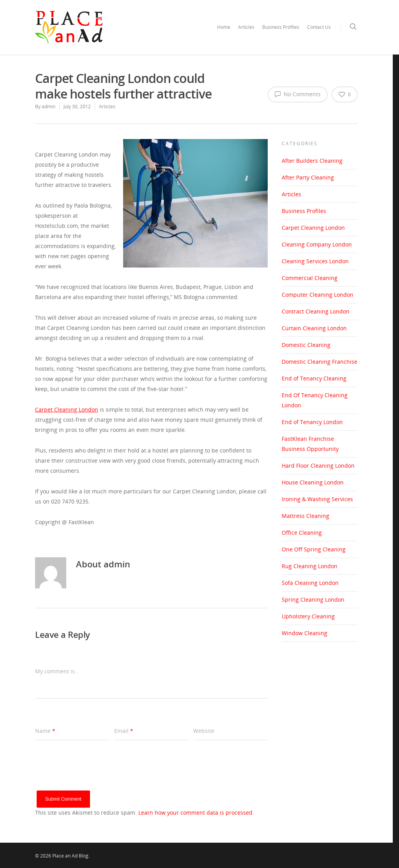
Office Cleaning (302, 533)
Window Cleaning (305, 633)
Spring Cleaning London (313, 600)
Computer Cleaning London (318, 295)
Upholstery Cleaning (308, 616)
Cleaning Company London (317, 244)
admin (49, 107)
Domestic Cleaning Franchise (320, 362)
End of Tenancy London (312, 422)
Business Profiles (281, 27)
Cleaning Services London (315, 261)
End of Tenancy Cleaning (314, 378)
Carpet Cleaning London (313, 228)
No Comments (298, 94)
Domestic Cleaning (306, 345)
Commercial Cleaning (310, 278)
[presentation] (94, 775)
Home (224, 27)
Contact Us (319, 27)
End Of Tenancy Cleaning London (315, 400)
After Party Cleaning (308, 177)
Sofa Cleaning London (310, 583)
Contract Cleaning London (316, 311)
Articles (246, 27)
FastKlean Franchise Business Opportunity (310, 444)
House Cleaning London (313, 482)
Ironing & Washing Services (317, 499)
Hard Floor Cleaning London (318, 466)
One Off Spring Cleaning (314, 549)
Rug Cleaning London (310, 566)
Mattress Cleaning (305, 516)
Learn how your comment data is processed (195, 813)
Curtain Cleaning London (314, 328)
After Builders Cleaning (312, 161)
